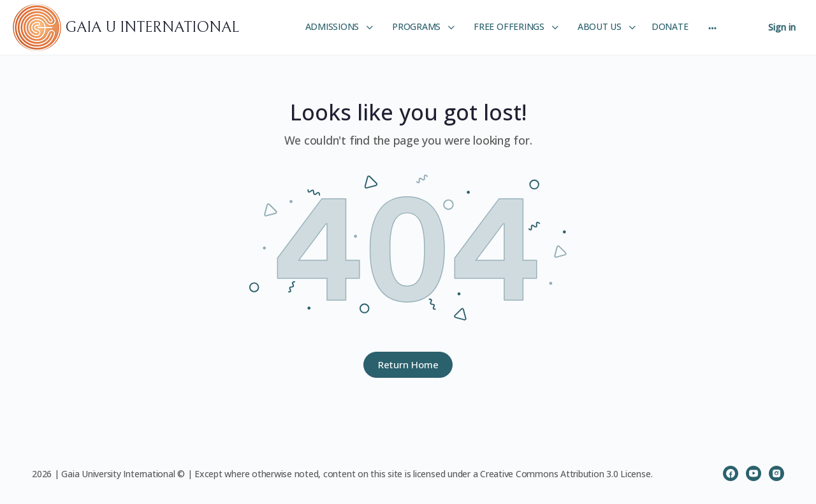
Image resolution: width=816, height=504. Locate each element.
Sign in (782, 27)
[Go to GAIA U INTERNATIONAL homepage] (39, 27)
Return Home (408, 364)
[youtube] (754, 473)
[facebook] (731, 473)
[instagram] (776, 473)
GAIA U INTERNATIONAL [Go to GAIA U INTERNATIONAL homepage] (152, 27)
